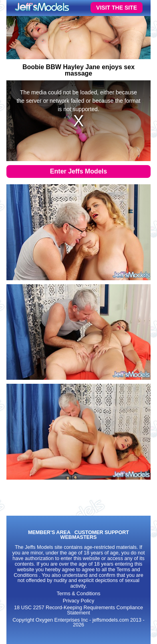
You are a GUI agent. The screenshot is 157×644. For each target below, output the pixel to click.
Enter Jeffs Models (78, 171)
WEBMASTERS (79, 537)
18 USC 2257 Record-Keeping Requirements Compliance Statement (78, 610)
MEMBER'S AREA (49, 533)
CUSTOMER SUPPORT (102, 533)
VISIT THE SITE (117, 8)
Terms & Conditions (78, 594)
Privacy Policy (78, 601)
